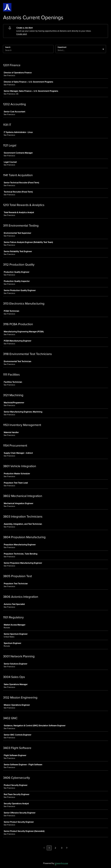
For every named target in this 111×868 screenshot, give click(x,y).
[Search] (28, 51)
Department (62, 47)
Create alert (22, 34)
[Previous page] (44, 848)
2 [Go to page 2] (55, 848)
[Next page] (67, 848)
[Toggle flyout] (103, 49)
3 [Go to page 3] (62, 848)
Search (8, 47)
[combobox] (58, 50)
